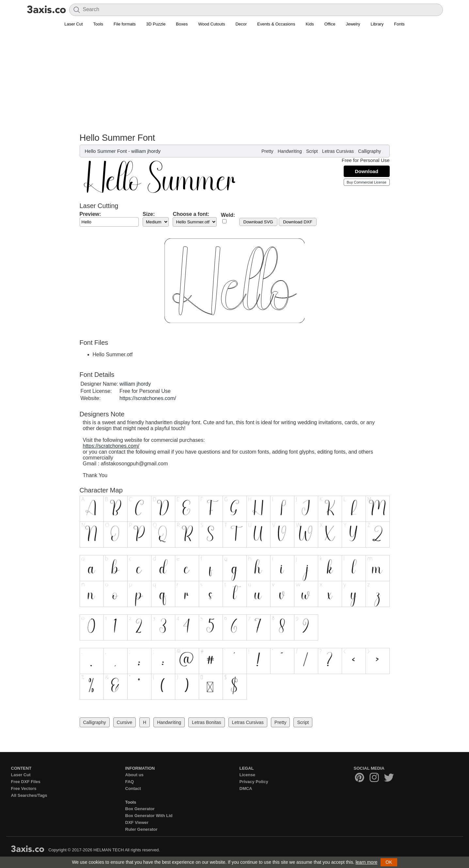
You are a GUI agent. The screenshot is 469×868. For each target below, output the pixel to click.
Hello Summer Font (106, 151)
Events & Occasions (276, 24)
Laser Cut (73, 24)
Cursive (125, 722)
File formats (125, 24)
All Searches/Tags (29, 795)
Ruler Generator (141, 829)
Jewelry (353, 24)
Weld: (228, 215)
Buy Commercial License (367, 182)
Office (330, 24)
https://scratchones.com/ (148, 398)
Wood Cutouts (211, 24)
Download (367, 171)
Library (377, 24)
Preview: (90, 214)
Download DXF (298, 222)
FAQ (130, 782)
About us (134, 775)
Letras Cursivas (338, 151)
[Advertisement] (235, 84)
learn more (366, 862)
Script (312, 151)
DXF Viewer (137, 822)
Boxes (182, 24)
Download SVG (258, 222)
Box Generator (140, 809)
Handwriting (290, 151)
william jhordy (146, 151)
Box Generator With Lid (149, 816)
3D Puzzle (156, 24)
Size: (149, 214)
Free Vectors (24, 788)
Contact (133, 788)
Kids (310, 24)
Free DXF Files (26, 782)
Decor (241, 24)
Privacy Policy (254, 782)
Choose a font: (191, 214)
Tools (98, 24)
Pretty (267, 151)
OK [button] (389, 862)
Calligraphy (369, 151)
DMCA (246, 788)
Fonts (399, 24)
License (247, 775)
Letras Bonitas (207, 722)
